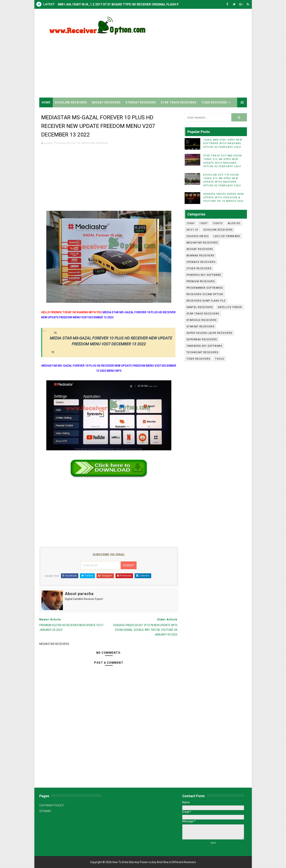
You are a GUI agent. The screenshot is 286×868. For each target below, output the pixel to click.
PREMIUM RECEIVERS (201, 281)
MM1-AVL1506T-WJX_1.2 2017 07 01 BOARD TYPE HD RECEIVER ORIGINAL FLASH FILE (120, 4)
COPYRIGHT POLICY (52, 805)
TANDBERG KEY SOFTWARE (205, 346)
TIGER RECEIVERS (214, 102)
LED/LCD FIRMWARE (227, 236)
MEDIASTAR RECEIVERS (95, 143)
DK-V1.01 (193, 230)
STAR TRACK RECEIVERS (179, 102)
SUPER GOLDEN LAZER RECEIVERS (209, 333)
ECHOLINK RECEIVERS (71, 102)
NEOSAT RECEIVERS (106, 102)
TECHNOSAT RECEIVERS (202, 352)
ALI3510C (234, 223)
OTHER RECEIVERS (199, 268)
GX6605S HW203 (198, 236)
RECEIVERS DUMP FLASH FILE (206, 301)
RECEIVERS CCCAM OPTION (205, 294)
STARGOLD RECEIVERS (202, 320)
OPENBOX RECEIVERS (201, 262)
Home (46, 102)
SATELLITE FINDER (230, 307)
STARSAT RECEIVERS (141, 102)
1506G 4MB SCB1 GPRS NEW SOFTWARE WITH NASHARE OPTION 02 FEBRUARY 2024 (223, 143)
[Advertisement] (176, 64)
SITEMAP (45, 811)
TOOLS (220, 359)
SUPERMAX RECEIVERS (202, 339)
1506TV (218, 223)
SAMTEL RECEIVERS (200, 307)
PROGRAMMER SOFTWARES (205, 288)
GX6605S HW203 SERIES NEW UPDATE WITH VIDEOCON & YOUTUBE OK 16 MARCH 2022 (224, 197)
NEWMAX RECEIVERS (200, 256)
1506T (204, 223)
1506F (191, 223)
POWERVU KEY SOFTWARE (204, 275)
